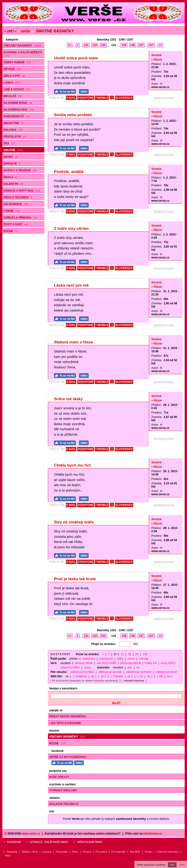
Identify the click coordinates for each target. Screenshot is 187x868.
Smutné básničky (55, 31)
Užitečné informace (168, 852)
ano (130, 668)
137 (141, 45)
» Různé (157, 60)
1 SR (160, 676)
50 (137, 654)
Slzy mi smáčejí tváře (74, 522)
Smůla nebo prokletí (73, 115)
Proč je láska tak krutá (75, 579)
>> (160, 45)
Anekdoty (12, 852)
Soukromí (14, 842)
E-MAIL (71, 98)
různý (87, 668)
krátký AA (151, 663)
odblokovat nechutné (139, 672)
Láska (12, 83)
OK (172, 865)
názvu (131, 659)
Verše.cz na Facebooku (68, 757)
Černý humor (17, 62)
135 (124, 45)
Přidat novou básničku (67, 716)
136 (133, 45)
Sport (11, 157)
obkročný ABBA (70, 668)
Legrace (47, 852)
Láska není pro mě (71, 285)
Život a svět (16, 224)
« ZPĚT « (11, 31)
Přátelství (15, 137)
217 (151, 45)
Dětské (12, 69)
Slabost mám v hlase (73, 342)
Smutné (13, 150)
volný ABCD (168, 663)
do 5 (103, 676)
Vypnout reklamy (63, 790)
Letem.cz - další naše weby (49, 842)
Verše (25, 31)
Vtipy (7, 855)
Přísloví (87, 852)
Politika (13, 130)
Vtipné (12, 211)
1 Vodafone (80, 676)
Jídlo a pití (14, 76)
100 (145, 654)
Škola (11, 177)
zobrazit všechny (134, 681)
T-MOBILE (102, 98)
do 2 (94, 676)
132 (95, 45)
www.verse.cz (31, 834)
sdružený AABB (106, 663)
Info (182, 865)
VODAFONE (86, 98)
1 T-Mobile (117, 676)
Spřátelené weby (90, 842)
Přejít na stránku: (104, 644)
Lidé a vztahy (17, 89)
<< (70, 45)
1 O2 (140, 676)
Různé (11, 231)
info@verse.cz (153, 834)
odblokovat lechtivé (82, 672)
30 (129, 654)
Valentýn (13, 184)
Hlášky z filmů (30, 852)
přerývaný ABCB (130, 663)
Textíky (148, 852)
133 (103, 45)
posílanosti (106, 659)
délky (120, 659)
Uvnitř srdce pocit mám (76, 58)
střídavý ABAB (84, 663)
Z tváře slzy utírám (71, 229)
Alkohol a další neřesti (23, 54)
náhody (144, 659)
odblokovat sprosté (110, 672)
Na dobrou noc (19, 110)
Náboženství (17, 116)
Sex (9, 143)
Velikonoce (16, 204)
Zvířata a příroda (20, 218)
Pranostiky (62, 852)
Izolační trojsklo (64, 804)
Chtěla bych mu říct (72, 465)
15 (122, 654)
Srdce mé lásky (68, 399)
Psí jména (101, 852)
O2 (112, 98)
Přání (75, 852)
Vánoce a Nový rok (22, 191)
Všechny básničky (22, 46)
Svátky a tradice (20, 170)
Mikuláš (13, 96)
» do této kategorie (65, 723)
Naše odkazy (59, 777)
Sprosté (12, 164)
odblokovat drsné (166, 672)
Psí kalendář (119, 852)
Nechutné (14, 123)
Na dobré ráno (18, 103)
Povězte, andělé (69, 172)
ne (138, 668)
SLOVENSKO (124, 98)
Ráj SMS (135, 852)
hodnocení (89, 659)
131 (86, 45)
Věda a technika (18, 197)
